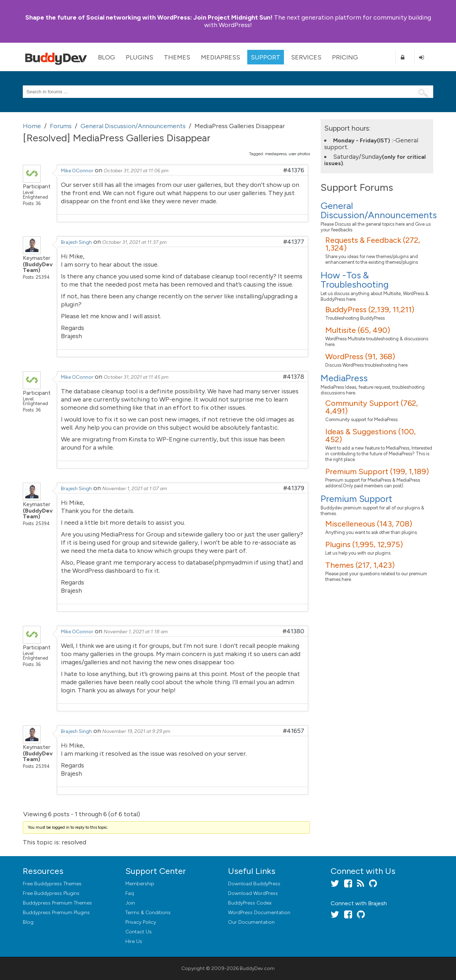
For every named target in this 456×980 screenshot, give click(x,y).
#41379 (294, 488)
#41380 (293, 631)
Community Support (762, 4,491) (372, 407)
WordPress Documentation (259, 913)
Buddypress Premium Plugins (56, 913)
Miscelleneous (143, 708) (369, 524)
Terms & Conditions (148, 913)
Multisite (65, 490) (358, 330)
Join (130, 903)
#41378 (294, 377)
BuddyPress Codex (250, 903)
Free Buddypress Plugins (51, 893)
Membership (140, 884)
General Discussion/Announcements (379, 210)
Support (266, 57)
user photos (299, 154)
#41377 (294, 242)
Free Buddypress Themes (52, 884)
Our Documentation (251, 922)
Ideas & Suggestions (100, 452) (370, 436)
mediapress (276, 154)
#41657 (294, 731)
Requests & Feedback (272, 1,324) (373, 244)
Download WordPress (253, 893)
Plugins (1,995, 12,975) (364, 544)
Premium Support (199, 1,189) (377, 471)
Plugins (139, 57)
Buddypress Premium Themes (57, 903)
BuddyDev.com (257, 968)
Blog (107, 57)
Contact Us (139, 932)
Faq (130, 893)
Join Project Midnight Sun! (149, 17)
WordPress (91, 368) (360, 357)
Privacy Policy (141, 922)
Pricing (345, 57)
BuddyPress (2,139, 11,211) (370, 310)
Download (254, 884)
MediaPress (221, 57)
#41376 (294, 170)
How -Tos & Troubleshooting (355, 280)
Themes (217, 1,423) (360, 565)
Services (306, 57)
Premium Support (356, 499)
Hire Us (134, 941)
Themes (177, 57)
